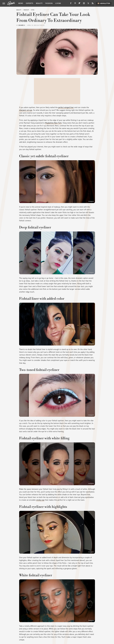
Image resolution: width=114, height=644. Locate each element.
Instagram (94, 73)
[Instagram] (84, 4)
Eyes (33, 10)
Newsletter (104, 3)
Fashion (49, 3)
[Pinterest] (75, 4)
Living (58, 3)
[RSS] (93, 4)
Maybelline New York (53, 123)
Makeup (26, 10)
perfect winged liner (66, 107)
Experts (30, 3)
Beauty (39, 3)
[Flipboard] (80, 4)
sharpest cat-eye (26, 110)
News (21, 3)
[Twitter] (88, 4)
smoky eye (40, 500)
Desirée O (22, 25)
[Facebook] (71, 4)
